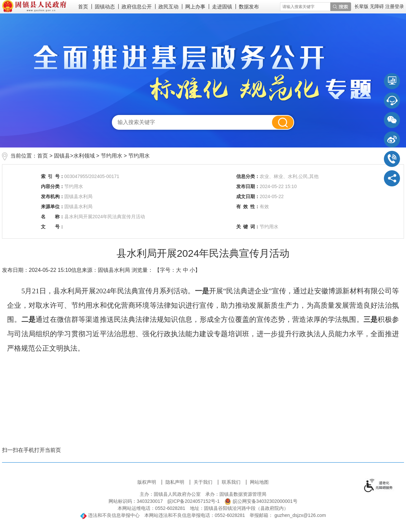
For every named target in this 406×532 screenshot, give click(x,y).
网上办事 (195, 7)
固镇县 (62, 156)
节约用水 (112, 156)
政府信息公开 (137, 7)
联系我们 (232, 482)
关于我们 (204, 482)
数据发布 (249, 7)
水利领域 (84, 156)
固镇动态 (105, 7)
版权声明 (147, 482)
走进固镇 (222, 7)
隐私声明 (176, 482)
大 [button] (179, 270)
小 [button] (192, 270)
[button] (362, 6)
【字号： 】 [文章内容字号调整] (177, 270)
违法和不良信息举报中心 (110, 515)
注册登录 (395, 6)
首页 (83, 7)
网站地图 (259, 482)
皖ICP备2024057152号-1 (194, 501)
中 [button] (186, 270)
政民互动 (168, 7)
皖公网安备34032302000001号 (261, 501)
